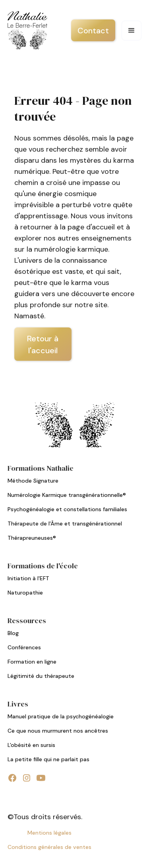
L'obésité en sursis (31, 745)
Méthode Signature (33, 481)
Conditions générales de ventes (49, 847)
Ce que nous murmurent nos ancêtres (58, 731)
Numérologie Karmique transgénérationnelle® (67, 495)
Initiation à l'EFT (28, 578)
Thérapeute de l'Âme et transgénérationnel (65, 523)
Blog (13, 633)
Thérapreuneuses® (32, 538)
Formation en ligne (32, 662)
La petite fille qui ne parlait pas (48, 759)
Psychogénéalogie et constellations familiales (67, 509)
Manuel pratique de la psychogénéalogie (61, 716)
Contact (93, 31)
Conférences (24, 647)
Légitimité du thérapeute (41, 676)
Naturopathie (25, 593)
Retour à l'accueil (43, 345)
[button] (132, 31)
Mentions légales (49, 833)
